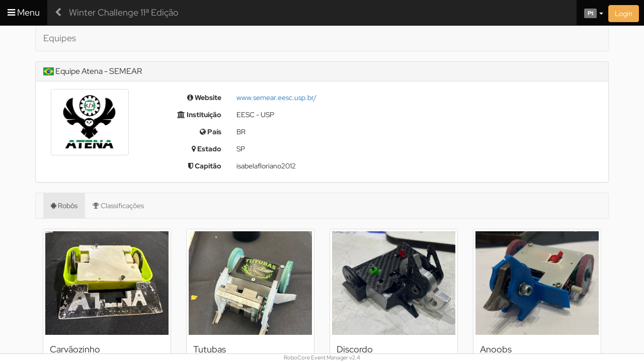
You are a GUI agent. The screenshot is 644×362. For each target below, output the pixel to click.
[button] (590, 13)
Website (204, 98)
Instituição (199, 115)
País (211, 132)
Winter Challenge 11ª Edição (124, 12)
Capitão (205, 166)
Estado (207, 149)
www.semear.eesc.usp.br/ (276, 98)
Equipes (60, 38)
